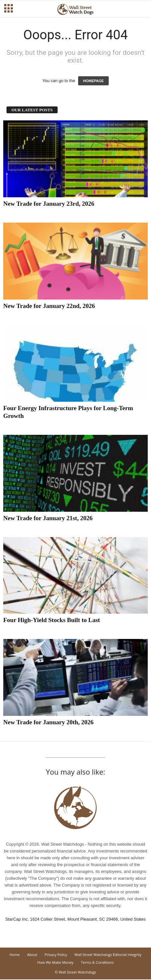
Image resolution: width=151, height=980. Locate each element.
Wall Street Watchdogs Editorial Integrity (108, 955)
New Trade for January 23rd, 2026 (49, 204)
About (32, 955)
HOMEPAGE (93, 81)
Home (14, 955)
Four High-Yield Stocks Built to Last (52, 620)
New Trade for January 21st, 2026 (48, 518)
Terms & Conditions (97, 962)
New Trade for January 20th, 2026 (48, 722)
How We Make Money (55, 962)
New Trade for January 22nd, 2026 (49, 306)
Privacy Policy (56, 955)
